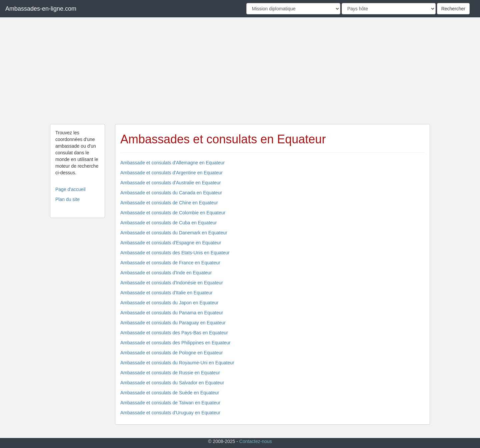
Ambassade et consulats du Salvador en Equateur (172, 383)
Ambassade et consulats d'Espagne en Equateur (171, 243)
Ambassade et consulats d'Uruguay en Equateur (170, 413)
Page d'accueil (70, 189)
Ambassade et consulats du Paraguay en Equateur (173, 323)
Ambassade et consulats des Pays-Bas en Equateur (174, 333)
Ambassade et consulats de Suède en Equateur (170, 393)
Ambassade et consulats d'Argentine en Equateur (171, 173)
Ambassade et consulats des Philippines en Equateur (175, 343)
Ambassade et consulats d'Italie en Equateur (166, 293)
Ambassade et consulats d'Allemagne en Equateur (172, 163)
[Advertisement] (240, 71)
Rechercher (453, 9)
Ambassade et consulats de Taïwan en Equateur (170, 403)
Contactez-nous (256, 441)
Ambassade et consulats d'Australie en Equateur (171, 183)
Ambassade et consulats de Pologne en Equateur (171, 353)
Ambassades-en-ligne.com (41, 9)
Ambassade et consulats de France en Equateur (170, 263)
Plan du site (67, 199)
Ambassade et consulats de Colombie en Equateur (173, 213)
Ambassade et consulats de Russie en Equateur (170, 373)
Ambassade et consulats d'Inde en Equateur (166, 273)
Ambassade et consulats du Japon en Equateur (169, 303)
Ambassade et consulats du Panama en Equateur (172, 313)
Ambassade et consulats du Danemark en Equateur (174, 233)
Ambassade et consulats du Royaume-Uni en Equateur (177, 363)
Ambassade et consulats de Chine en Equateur (169, 203)
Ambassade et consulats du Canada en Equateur (171, 193)
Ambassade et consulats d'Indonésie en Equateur (172, 283)
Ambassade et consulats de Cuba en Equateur (169, 223)
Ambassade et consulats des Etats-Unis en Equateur (175, 253)
